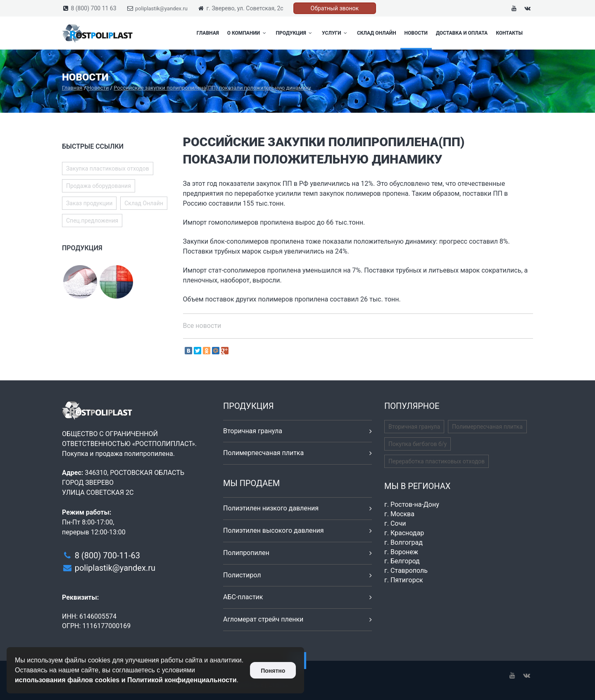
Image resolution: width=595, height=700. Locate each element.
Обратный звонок (335, 8)
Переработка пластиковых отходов (437, 461)
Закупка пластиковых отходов (108, 168)
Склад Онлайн (377, 33)
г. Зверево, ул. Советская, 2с (245, 8)
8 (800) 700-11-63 (107, 555)
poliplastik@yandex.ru (161, 8)
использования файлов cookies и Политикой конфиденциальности (126, 680)
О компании (248, 33)
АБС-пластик (243, 597)
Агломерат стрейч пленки (263, 619)
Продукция (295, 33)
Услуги (335, 33)
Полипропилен (246, 553)
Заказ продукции (89, 203)
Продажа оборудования (99, 186)
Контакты (509, 33)
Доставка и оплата (462, 33)
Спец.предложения (92, 221)
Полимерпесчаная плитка (263, 453)
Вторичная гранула (253, 431)
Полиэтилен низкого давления (271, 508)
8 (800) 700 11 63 (93, 8)
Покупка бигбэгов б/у (418, 444)
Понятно (273, 671)
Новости (416, 33)
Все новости (202, 326)
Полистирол (242, 575)
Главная (208, 33)
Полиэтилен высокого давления (274, 530)
